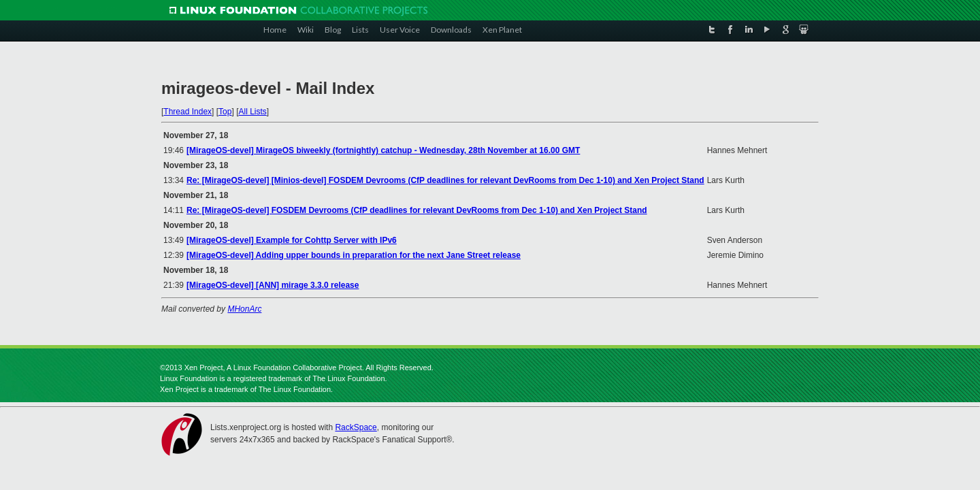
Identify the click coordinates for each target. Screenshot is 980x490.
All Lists (252, 112)
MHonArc (244, 309)
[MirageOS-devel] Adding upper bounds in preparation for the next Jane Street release (354, 255)
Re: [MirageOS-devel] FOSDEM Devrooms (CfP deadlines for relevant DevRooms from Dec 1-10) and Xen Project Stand (417, 210)
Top (225, 112)
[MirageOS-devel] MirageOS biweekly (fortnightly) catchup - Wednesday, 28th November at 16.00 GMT (383, 150)
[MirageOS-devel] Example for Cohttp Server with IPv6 (292, 240)
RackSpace (356, 427)
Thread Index (187, 112)
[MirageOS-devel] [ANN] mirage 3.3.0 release (273, 285)
